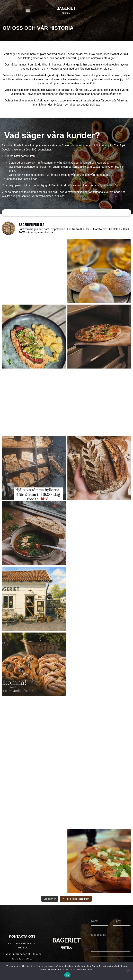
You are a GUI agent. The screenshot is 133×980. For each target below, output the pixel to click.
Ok (67, 975)
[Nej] (128, 971)
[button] (28, 10)
